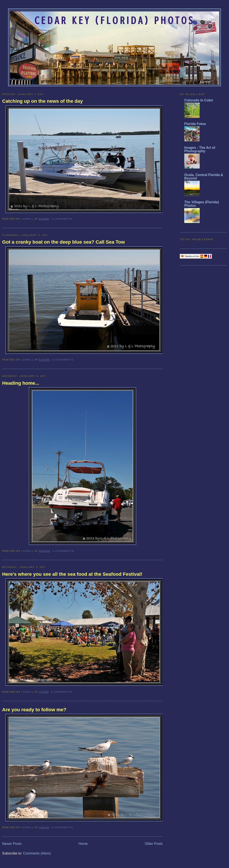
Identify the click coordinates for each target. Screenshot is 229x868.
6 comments (63, 360)
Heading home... (21, 383)
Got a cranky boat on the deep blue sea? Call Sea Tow (63, 242)
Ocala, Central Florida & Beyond (204, 177)
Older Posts (154, 844)
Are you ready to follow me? (34, 710)
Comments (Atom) (37, 853)
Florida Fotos (195, 124)
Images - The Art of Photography (200, 149)
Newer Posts (12, 844)
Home (83, 844)
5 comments (62, 219)
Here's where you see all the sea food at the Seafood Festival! (72, 574)
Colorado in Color (199, 100)
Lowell (28, 219)
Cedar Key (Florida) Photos (114, 21)
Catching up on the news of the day (42, 101)
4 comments (63, 551)
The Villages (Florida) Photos (202, 204)
